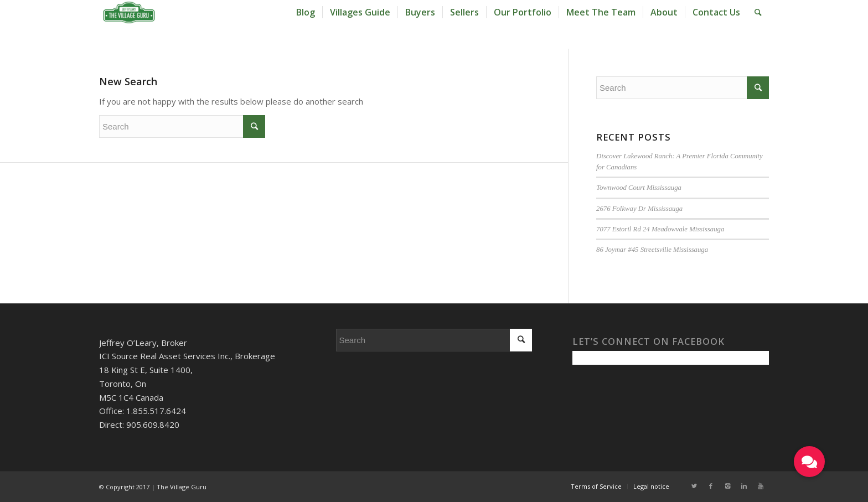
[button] (809, 462)
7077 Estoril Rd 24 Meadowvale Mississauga (660, 229)
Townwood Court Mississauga (639, 188)
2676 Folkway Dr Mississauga (639, 209)
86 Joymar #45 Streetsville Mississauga (652, 250)
